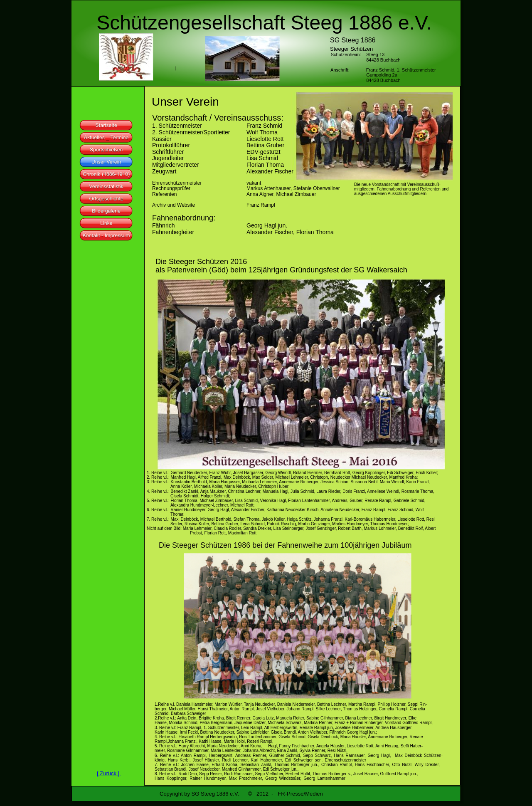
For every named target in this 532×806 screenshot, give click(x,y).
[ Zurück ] (109, 773)
